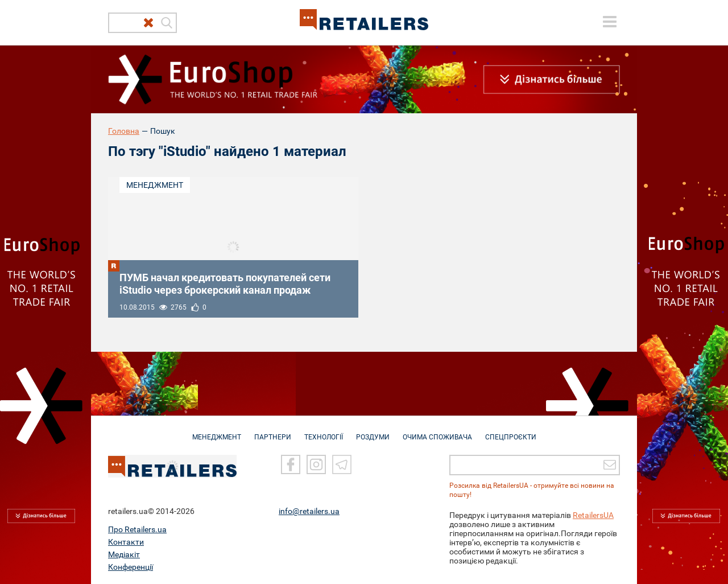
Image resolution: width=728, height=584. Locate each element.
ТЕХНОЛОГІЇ (324, 431)
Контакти (126, 541)
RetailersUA (593, 515)
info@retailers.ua (309, 511)
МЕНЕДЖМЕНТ (217, 431)
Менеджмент (155, 185)
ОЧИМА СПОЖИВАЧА (437, 431)
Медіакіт (124, 554)
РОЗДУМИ (373, 431)
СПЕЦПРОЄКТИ (511, 431)
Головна (124, 131)
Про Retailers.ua (137, 529)
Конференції (131, 566)
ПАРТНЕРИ (273, 431)
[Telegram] (342, 464)
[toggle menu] (610, 22)
